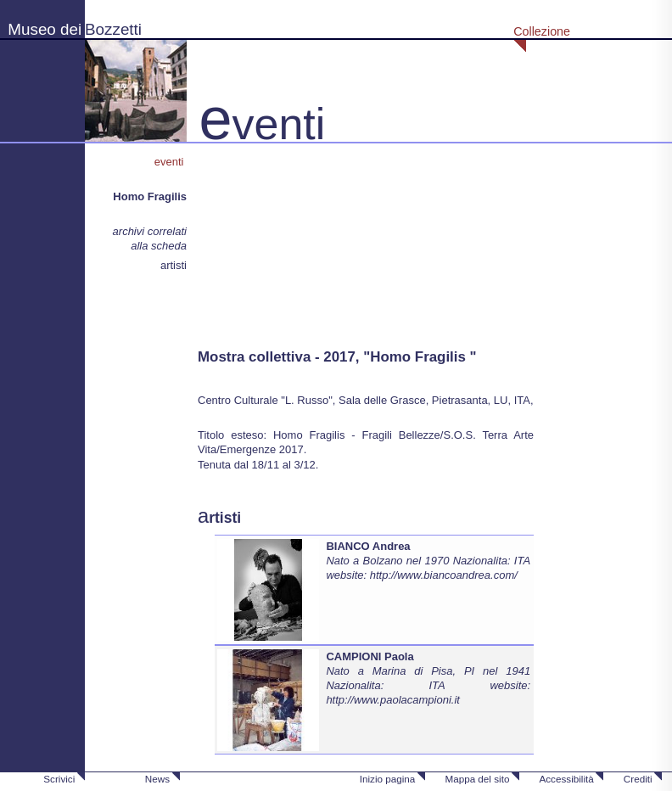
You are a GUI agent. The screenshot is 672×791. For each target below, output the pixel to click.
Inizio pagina (388, 779)
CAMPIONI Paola (370, 656)
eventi (171, 162)
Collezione (542, 31)
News (157, 779)
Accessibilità (566, 779)
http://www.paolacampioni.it (393, 700)
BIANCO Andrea (368, 546)
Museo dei (45, 29)
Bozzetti (113, 29)
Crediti (638, 779)
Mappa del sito (477, 779)
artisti (174, 265)
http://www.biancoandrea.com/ (444, 575)
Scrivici (59, 779)
